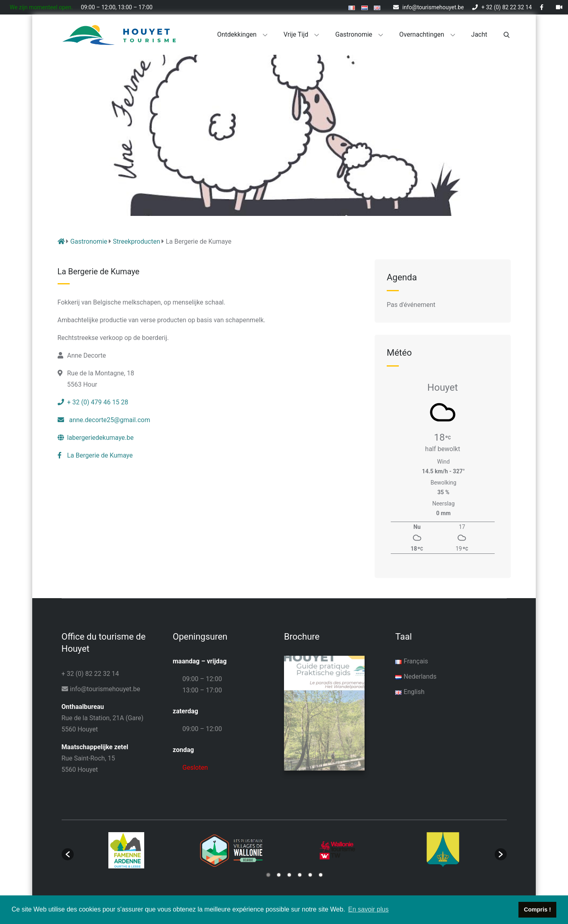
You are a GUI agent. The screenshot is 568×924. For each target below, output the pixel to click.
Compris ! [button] (538, 909)
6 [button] (321, 874)
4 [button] (300, 874)
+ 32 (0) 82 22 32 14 (502, 7)
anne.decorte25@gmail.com (104, 420)
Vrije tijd (302, 34)
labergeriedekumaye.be (96, 438)
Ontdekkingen (242, 34)
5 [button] (310, 874)
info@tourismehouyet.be (428, 7)
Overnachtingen (427, 34)
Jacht (479, 34)
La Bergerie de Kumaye (95, 455)
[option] (126, 849)
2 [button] (279, 874)
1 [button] (268, 874)
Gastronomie (359, 34)
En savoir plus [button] (368, 909)
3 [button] (289, 874)
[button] (68, 854)
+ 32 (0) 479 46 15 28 (93, 402)
